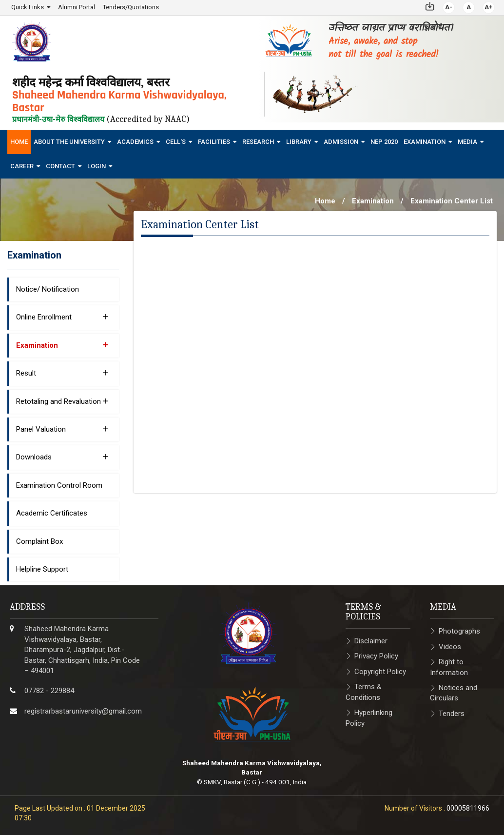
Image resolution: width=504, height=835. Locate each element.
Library (299, 142)
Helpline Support (42, 569)
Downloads (62, 457)
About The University (69, 142)
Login (97, 166)
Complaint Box (39, 541)
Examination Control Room (59, 485)
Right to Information (449, 667)
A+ (489, 7)
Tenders (452, 714)
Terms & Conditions (364, 692)
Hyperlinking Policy (369, 718)
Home (19, 142)
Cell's (176, 142)
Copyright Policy (380, 672)
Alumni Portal (77, 7)
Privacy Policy (376, 656)
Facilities (214, 142)
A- (449, 7)
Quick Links (28, 7)
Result (62, 373)
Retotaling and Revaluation (62, 400)
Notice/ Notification (48, 289)
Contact (60, 166)
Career (22, 166)
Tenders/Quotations (131, 7)
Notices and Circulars (454, 693)
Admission (341, 142)
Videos (450, 646)
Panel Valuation (62, 429)
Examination (425, 142)
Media (467, 142)
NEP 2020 (384, 142)
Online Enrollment (62, 317)
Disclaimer (371, 641)
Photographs (459, 631)
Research (258, 142)
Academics (135, 142)
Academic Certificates (52, 513)
